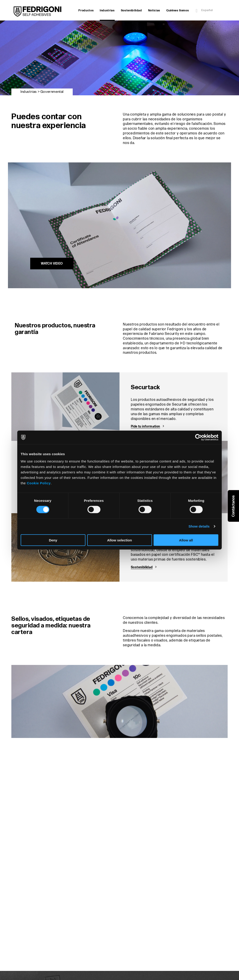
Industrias (107, 11)
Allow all (186, 540)
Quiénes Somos (178, 10)
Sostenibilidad (131, 10)
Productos (86, 10)
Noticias (154, 10)
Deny (53, 540)
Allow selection (119, 540)
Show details (199, 526)
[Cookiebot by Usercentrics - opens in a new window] (198, 437)
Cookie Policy (39, 483)
